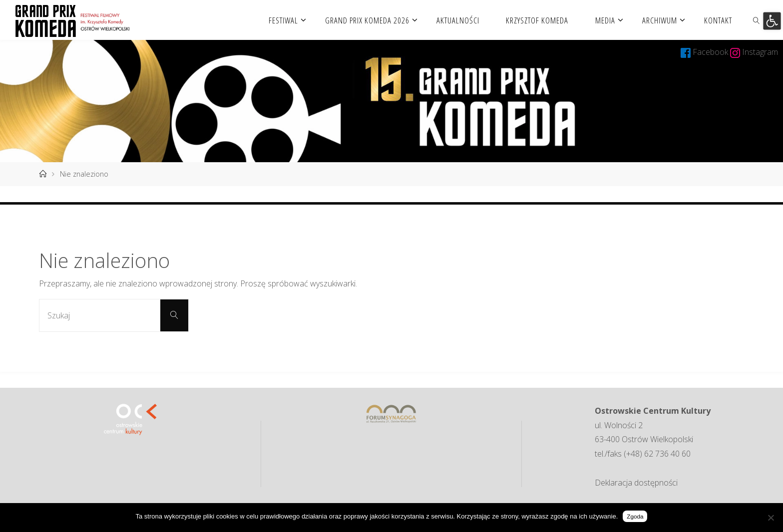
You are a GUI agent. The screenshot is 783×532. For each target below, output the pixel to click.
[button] (772, 21)
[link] (756, 20)
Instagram (760, 52)
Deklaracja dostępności (636, 483)
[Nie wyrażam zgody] (771, 518)
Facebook (711, 52)
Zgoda (635, 516)
